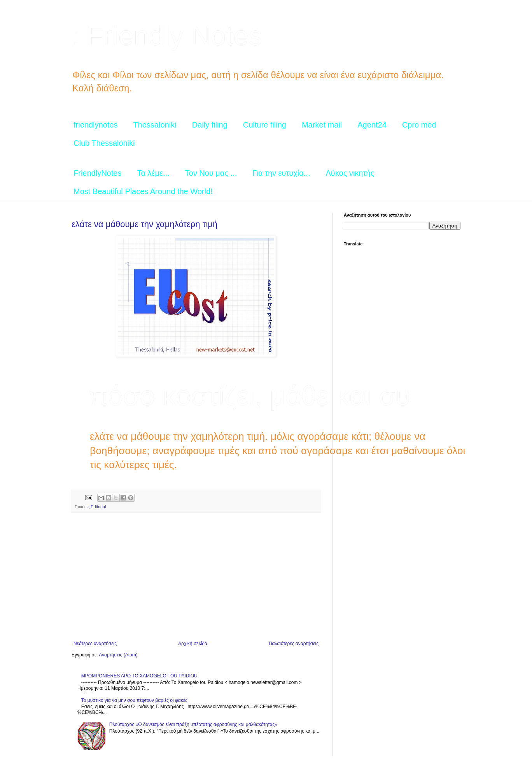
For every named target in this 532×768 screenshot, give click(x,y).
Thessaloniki (155, 125)
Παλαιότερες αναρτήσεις (294, 644)
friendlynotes (95, 125)
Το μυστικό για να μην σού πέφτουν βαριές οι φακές (134, 700)
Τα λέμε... (153, 173)
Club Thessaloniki (104, 143)
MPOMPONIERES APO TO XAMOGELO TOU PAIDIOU (139, 676)
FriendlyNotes (97, 173)
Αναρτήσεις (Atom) (118, 655)
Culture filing (265, 125)
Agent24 (372, 125)
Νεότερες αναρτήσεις (95, 644)
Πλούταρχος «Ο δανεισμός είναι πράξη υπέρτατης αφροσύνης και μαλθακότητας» (193, 724)
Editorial (98, 507)
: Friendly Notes (167, 36)
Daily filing (210, 125)
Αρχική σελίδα (193, 644)
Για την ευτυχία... (281, 173)
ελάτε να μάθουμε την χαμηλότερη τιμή (144, 224)
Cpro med (419, 125)
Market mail (322, 125)
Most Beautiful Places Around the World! (143, 191)
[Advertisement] (196, 577)
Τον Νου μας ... (211, 173)
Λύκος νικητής (350, 173)
